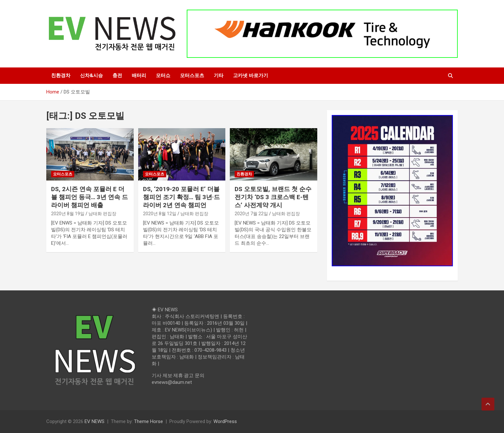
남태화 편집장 (102, 214)
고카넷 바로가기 (251, 75)
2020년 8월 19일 (68, 214)
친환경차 (61, 75)
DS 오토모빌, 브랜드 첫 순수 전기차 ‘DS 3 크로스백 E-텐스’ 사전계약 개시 (273, 197)
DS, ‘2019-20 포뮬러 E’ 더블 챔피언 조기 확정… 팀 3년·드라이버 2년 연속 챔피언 (181, 197)
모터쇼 (163, 75)
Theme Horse (148, 421)
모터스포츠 (192, 75)
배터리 (139, 75)
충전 (117, 75)
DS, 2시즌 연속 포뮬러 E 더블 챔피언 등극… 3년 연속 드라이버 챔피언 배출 (90, 197)
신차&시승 (91, 75)
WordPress (225, 421)
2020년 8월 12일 (160, 214)
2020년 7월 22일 (251, 214)
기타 (219, 75)
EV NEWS (94, 421)
